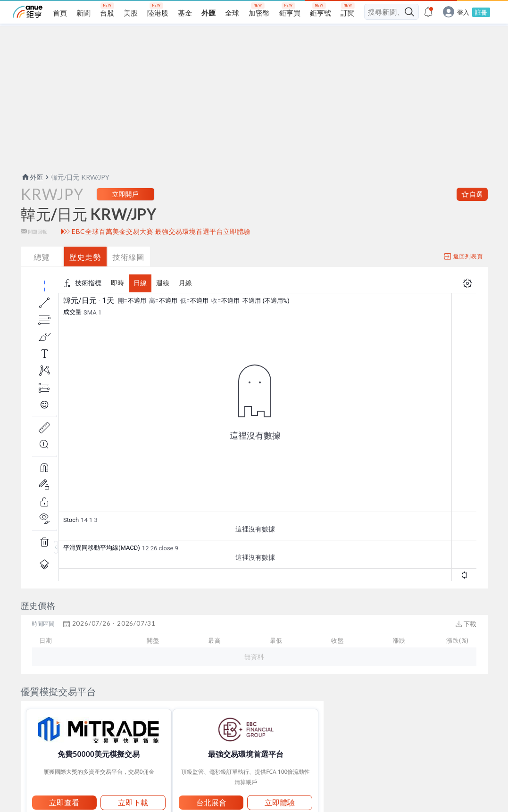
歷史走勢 (85, 275)
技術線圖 (129, 275)
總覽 (42, 275)
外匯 (32, 195)
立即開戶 (125, 212)
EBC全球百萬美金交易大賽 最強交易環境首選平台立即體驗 (161, 250)
